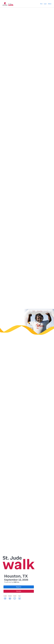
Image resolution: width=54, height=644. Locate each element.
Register (19, 587)
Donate (19, 591)
